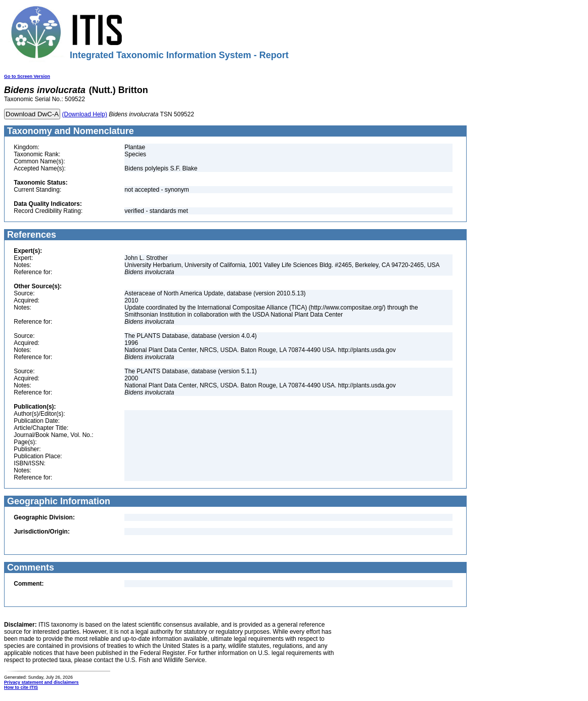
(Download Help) (85, 114)
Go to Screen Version (27, 76)
